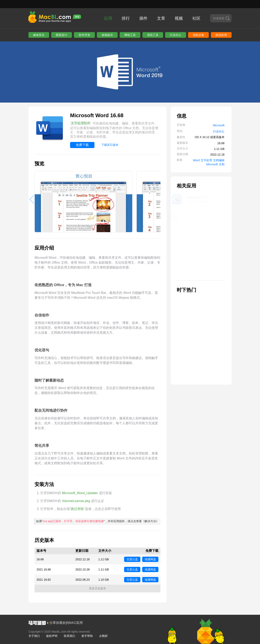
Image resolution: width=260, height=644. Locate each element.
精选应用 (221, 35)
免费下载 (82, 145)
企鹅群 (103, 636)
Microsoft (219, 125)
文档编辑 (219, 160)
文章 (161, 18)
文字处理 (206, 160)
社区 (196, 18)
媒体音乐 (39, 35)
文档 (222, 164)
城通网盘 (150, 559)
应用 (108, 18)
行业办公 (175, 35)
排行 (126, 18)
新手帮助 (87, 636)
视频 (179, 18)
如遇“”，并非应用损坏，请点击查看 (97, 521)
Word (196, 160)
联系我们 (69, 636)
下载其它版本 (110, 145)
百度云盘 (132, 559)
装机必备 (198, 35)
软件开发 (84, 35)
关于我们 (34, 636)
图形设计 (62, 35)
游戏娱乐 (107, 35)
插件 (143, 18)
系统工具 (153, 35)
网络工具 (130, 35)
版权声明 (52, 636)
